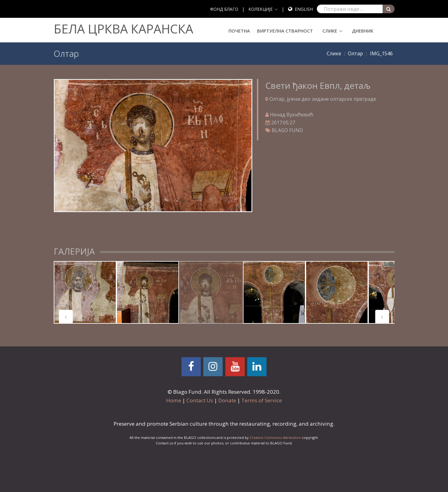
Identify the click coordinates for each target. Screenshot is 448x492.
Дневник (363, 31)
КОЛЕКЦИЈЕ (261, 9)
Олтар (355, 53)
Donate (227, 400)
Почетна (239, 31)
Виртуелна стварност (285, 31)
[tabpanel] (85, 292)
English (304, 9)
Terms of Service (262, 400)
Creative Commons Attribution (275, 437)
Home (174, 400)
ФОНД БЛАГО (224, 9)
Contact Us (200, 400)
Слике (330, 31)
